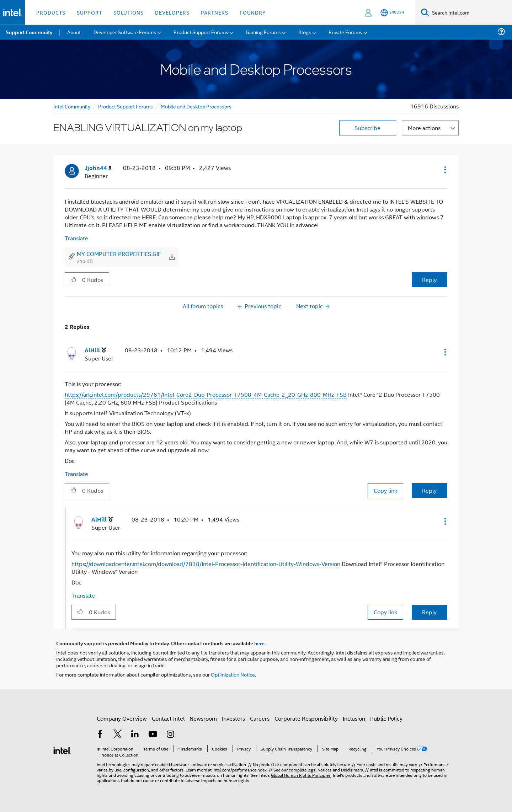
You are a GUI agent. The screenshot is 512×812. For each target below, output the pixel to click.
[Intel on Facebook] (100, 735)
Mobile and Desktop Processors (196, 106)
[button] (444, 170)
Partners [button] (215, 12)
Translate (76, 238)
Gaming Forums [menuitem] (263, 32)
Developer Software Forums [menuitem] (125, 32)
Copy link (385, 490)
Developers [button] (172, 12)
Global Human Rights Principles (301, 775)
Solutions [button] (129, 12)
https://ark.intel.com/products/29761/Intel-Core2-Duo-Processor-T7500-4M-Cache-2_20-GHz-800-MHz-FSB (206, 394)
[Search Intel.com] (471, 12)
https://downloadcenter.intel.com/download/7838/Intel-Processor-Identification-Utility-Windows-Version (206, 564)
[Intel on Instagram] (170, 735)
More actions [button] (424, 128)
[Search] (425, 12)
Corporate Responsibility (306, 718)
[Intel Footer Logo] (62, 750)
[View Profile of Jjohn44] (98, 168)
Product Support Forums (126, 106)
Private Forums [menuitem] (345, 32)
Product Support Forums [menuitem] (201, 32)
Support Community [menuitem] (29, 32)
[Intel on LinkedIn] (135, 735)
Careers (260, 718)
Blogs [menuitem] (305, 32)
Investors (233, 718)
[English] (392, 13)
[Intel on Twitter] (118, 735)
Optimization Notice (233, 674)
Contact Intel (168, 718)
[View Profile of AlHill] (95, 350)
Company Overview (122, 718)
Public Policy (386, 718)
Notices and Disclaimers (340, 770)
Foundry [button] (253, 12)
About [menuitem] (74, 32)
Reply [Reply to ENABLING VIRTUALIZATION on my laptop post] (429, 280)
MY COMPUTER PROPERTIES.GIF (119, 254)
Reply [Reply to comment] (429, 490)
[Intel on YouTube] (153, 735)
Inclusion (354, 718)
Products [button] (51, 12)
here (259, 643)
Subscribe (367, 128)
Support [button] (89, 12)
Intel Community (72, 106)
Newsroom (203, 718)
